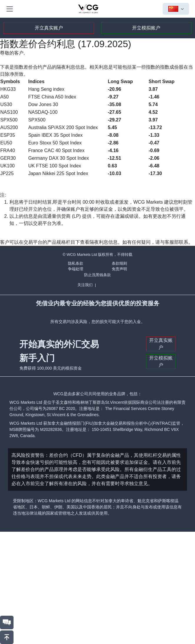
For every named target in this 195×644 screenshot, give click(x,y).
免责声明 (119, 269)
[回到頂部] (7, 637)
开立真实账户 (49, 28)
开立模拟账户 (146, 28)
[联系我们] (7, 622)
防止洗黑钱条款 (97, 275)
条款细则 (119, 263)
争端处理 (76, 269)
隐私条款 (76, 263)
